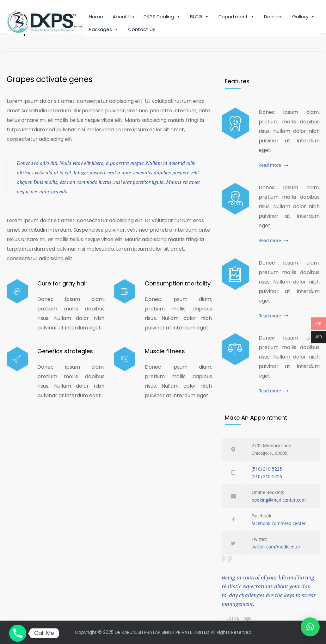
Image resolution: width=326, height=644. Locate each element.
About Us (123, 17)
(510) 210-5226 (267, 476)
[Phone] (18, 633)
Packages (104, 30)
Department (237, 17)
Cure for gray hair (62, 283)
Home (96, 17)
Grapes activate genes (49, 79)
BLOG (200, 17)
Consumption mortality (178, 283)
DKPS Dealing (162, 17)
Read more (270, 165)
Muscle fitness (165, 351)
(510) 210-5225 (267, 469)
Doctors (273, 17)
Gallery (304, 17)
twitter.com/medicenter (276, 547)
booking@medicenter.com (279, 500)
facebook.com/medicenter (279, 523)
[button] (310, 627)
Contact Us (142, 30)
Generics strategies (65, 351)
